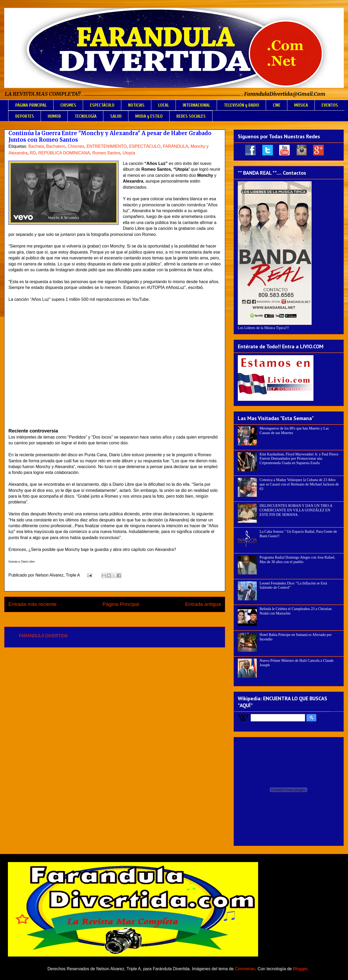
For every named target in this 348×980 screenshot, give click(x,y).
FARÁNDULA (176, 146)
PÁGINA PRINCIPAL (31, 105)
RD (33, 153)
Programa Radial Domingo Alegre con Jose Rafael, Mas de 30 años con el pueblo (298, 560)
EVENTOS (330, 105)
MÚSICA (301, 105)
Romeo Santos (106, 153)
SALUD (116, 116)
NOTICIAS (136, 105)
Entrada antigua (203, 604)
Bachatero (56, 146)
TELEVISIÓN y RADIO (241, 105)
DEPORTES (25, 116)
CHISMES (68, 105)
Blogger (300, 969)
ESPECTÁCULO (102, 105)
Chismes (76, 146)
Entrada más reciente (32, 604)
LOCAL (164, 105)
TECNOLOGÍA (86, 116)
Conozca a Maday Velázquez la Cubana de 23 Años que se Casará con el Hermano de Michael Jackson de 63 (299, 484)
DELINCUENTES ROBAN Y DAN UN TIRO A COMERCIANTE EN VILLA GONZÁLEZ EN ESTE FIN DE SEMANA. (296, 510)
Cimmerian (245, 969)
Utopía (129, 153)
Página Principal (121, 604)
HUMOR (54, 116)
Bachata (36, 146)
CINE (277, 105)
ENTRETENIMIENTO (107, 146)
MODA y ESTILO (149, 116)
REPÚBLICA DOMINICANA (64, 153)
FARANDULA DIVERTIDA (43, 636)
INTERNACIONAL (196, 105)
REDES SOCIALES (191, 116)
